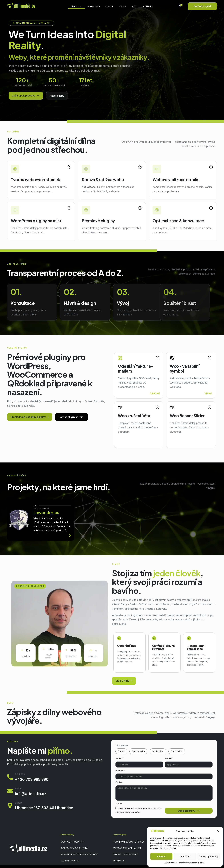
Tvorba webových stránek (35, 179)
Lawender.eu (46, 512)
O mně (123, 6)
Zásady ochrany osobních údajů (191, 863)
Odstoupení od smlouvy (75, 848)
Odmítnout (185, 856)
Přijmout (161, 856)
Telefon (20, 774)
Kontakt (148, 6)
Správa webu (138, 751)
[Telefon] (10, 777)
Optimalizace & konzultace (178, 221)
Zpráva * (119, 782)
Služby (76, 6)
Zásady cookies (171, 863)
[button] (218, 831)
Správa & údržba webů (126, 854)
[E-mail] (10, 791)
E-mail (19, 789)
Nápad (121, 751)
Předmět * (120, 771)
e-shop (36, 509)
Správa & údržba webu (103, 179)
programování (44, 509)
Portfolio (94, 6)
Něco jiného (177, 751)
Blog (135, 6)
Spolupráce (158, 751)
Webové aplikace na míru (176, 179)
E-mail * (168, 759)
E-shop (110, 6)
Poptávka (119, 861)
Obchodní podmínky (72, 842)
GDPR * (119, 804)
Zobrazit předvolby (209, 856)
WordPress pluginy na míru (36, 221)
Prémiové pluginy (98, 221)
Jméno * (119, 759)
